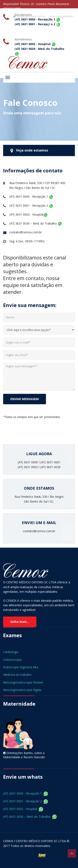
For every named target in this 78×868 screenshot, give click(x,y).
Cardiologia (11, 652)
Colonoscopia (12, 660)
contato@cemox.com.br (29, 16)
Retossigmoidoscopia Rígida (22, 690)
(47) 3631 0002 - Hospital (23, 809)
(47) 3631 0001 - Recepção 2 (25, 801)
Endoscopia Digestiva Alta (21, 667)
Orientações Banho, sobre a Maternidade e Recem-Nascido (24, 755)
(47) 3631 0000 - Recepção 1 (25, 793)
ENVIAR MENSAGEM (25, 399)
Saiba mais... (20, 622)
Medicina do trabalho (17, 675)
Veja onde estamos (29, 150)
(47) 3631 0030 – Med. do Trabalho (30, 817)
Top (72, 853)
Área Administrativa (61, 16)
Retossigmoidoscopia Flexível (23, 682)
